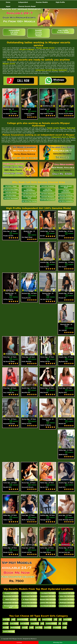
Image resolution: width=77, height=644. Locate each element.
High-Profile (60, 2)
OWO (31, 627)
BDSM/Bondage (23, 619)
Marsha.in (34, 639)
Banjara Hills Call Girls (48, 599)
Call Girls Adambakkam (66, 191)
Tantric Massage (9, 631)
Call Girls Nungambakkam (29, 190)
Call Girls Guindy (11, 192)
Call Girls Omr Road (29, 194)
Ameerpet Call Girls (67, 599)
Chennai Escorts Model (27, 6)
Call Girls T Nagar (11, 186)
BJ (39, 619)
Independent (23, 2)
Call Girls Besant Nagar (66, 187)
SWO (64, 627)
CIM (55, 619)
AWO (13, 619)
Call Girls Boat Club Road (29, 197)
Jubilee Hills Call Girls (48, 603)
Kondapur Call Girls (48, 593)
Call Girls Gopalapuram (48, 190)
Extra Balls (67, 619)
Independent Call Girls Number (14, 32)
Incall (65, 623)
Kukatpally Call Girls (67, 606)
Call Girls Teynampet (11, 198)
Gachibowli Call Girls (48, 606)
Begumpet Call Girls (48, 596)
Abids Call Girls (10, 599)
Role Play (39, 627)
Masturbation (15, 627)
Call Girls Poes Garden (29, 201)
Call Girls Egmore (29, 186)
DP (60, 619)
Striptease (57, 627)
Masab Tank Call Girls (29, 606)
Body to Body (47, 619)
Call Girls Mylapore (48, 197)
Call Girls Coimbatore (66, 201)
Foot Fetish (14, 623)
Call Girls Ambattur (66, 198)
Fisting (5, 623)
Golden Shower (51, 623)
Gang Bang (35, 623)
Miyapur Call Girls (10, 593)
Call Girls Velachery (48, 194)
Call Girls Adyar (11, 195)
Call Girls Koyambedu (48, 200)
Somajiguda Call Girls (67, 593)
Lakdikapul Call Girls (29, 596)
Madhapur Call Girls (67, 603)
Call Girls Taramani (48, 186)
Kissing (6, 627)
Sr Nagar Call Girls (29, 599)
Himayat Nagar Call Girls (10, 607)
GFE (42, 623)
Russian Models (42, 2)
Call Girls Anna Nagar (11, 189)
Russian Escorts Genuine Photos (38, 33)
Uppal (8, 6)
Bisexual (33, 619)
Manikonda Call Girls (10, 596)
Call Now (19, 643)
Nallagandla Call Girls (11, 603)
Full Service (24, 623)
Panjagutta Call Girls (29, 603)
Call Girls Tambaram (66, 195)
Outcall (25, 627)
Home (8, 2)
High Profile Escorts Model (63, 31)
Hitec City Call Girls (67, 596)
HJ (60, 623)
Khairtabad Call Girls (29, 593)
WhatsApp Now (58, 643)
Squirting (48, 627)
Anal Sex (6, 619)
